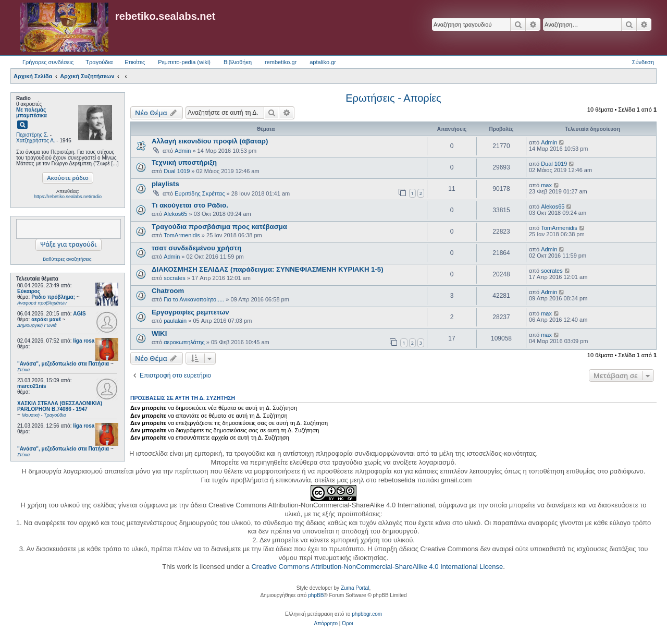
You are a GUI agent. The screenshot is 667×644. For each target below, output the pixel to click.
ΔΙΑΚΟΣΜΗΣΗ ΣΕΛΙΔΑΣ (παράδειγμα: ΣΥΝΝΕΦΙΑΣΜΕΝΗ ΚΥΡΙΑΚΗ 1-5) (268, 269)
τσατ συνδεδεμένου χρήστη (196, 248)
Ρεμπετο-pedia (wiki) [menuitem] (184, 62)
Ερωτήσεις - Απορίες (393, 98)
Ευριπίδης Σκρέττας (200, 193)
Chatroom (168, 291)
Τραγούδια (99, 62)
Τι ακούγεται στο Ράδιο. (190, 205)
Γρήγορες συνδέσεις (48, 62)
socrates (175, 278)
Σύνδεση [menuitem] (643, 62)
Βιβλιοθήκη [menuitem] (238, 62)
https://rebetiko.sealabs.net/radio (68, 197)
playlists (165, 184)
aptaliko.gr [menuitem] (323, 62)
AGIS (79, 314)
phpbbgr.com (367, 614)
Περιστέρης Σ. (32, 135)
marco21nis (32, 386)
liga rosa (84, 341)
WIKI (159, 333)
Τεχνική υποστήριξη (184, 162)
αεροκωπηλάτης (184, 342)
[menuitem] (326, 624)
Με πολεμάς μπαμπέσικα (32, 113)
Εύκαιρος (29, 291)
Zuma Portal (355, 588)
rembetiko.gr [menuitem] (281, 62)
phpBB (316, 595)
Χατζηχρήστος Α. (36, 141)
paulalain (175, 321)
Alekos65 (175, 214)
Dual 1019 (177, 171)
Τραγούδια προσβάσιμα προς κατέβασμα (219, 227)
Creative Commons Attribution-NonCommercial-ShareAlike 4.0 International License (377, 567)
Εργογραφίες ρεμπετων (190, 312)
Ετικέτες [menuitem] (135, 62)
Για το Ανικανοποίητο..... (194, 299)
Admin (183, 151)
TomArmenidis (182, 235)
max (546, 185)
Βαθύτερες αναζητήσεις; (67, 259)
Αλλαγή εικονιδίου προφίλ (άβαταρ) (210, 141)
